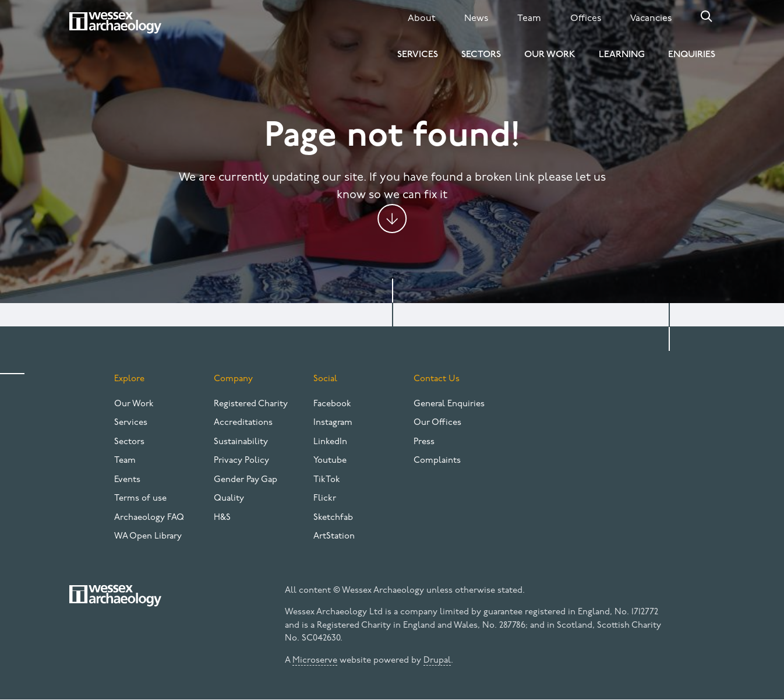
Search (707, 16)
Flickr (325, 499)
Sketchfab (333, 518)
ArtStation (334, 537)
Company (233, 379)
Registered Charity (251, 404)
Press (424, 442)
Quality (229, 499)
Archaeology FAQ (149, 518)
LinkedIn (330, 442)
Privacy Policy (241, 461)
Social (325, 379)
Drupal (437, 661)
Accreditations (243, 423)
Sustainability (241, 442)
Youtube (330, 461)
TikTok (327, 480)
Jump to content (392, 219)
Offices (586, 19)
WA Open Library (148, 537)
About (421, 19)
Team (529, 19)
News (476, 19)
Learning (622, 55)
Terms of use (140, 499)
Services (418, 55)
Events (127, 480)
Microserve (315, 661)
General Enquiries (449, 404)
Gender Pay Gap (246, 480)
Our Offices (437, 423)
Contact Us (437, 379)
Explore (129, 379)
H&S (222, 518)
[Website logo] (115, 23)
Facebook (332, 404)
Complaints (437, 461)
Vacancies (651, 19)
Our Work (550, 55)
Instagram (333, 423)
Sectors (481, 55)
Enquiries (692, 55)
